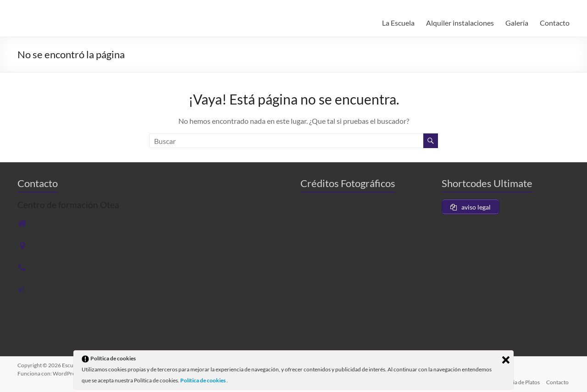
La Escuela (398, 23)
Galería (517, 23)
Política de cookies (203, 380)
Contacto (555, 23)
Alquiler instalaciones (460, 23)
